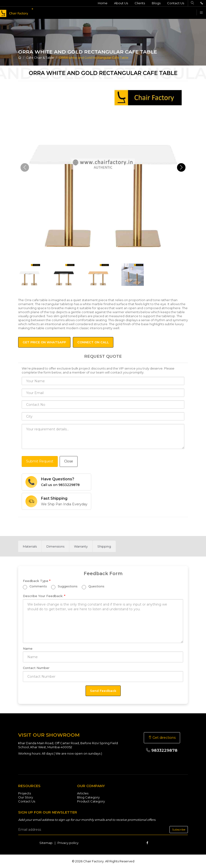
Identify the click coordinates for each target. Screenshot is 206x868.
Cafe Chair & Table (40, 58)
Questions (93, 587)
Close (69, 461)
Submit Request (40, 461)
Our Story (26, 797)
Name (28, 648)
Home (101, 3)
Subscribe (179, 829)
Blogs (155, 3)
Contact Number (36, 668)
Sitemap (46, 843)
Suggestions (64, 587)
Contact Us (175, 3)
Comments (35, 587)
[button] (181, 167)
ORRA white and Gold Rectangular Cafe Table (94, 58)
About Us (120, 3)
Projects (25, 793)
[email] (103, 830)
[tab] (30, 546)
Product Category (91, 801)
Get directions (162, 738)
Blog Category (88, 797)
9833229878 (162, 750)
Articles (83, 793)
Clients (139, 3)
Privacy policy (68, 843)
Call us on (60, 485)
